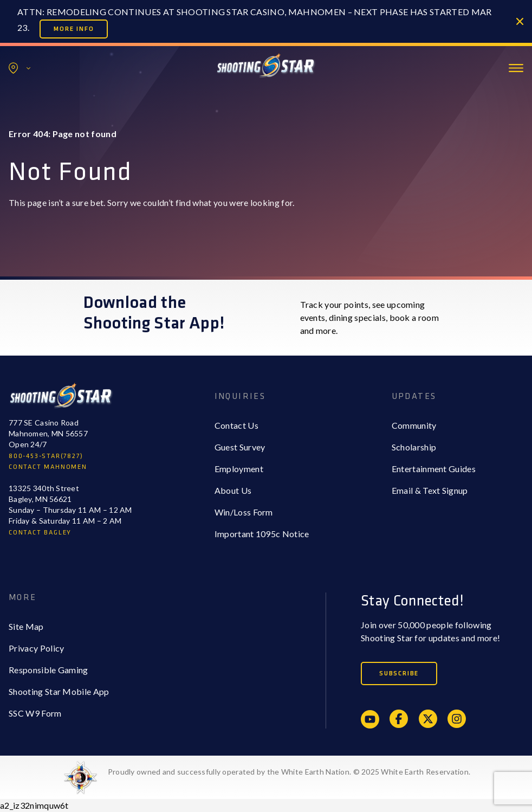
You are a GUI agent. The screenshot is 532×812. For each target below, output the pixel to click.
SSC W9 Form (35, 713)
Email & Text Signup (430, 490)
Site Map (26, 626)
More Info (74, 29)
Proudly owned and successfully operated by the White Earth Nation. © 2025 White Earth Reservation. (289, 772)
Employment (239, 469)
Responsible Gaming (48, 670)
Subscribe (399, 674)
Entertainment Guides (434, 469)
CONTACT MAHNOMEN (48, 467)
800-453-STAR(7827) (46, 456)
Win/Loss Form (244, 512)
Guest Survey (240, 447)
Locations (20, 68)
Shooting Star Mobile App (59, 691)
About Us (233, 490)
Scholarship (414, 447)
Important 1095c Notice (262, 534)
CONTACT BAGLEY (40, 533)
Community (414, 425)
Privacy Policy (36, 648)
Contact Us (236, 425)
